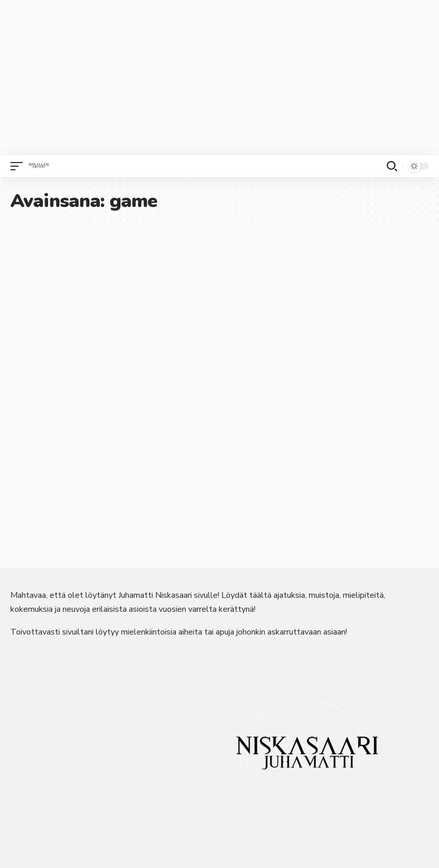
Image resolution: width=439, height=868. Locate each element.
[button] (19, 166)
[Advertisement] (219, 78)
